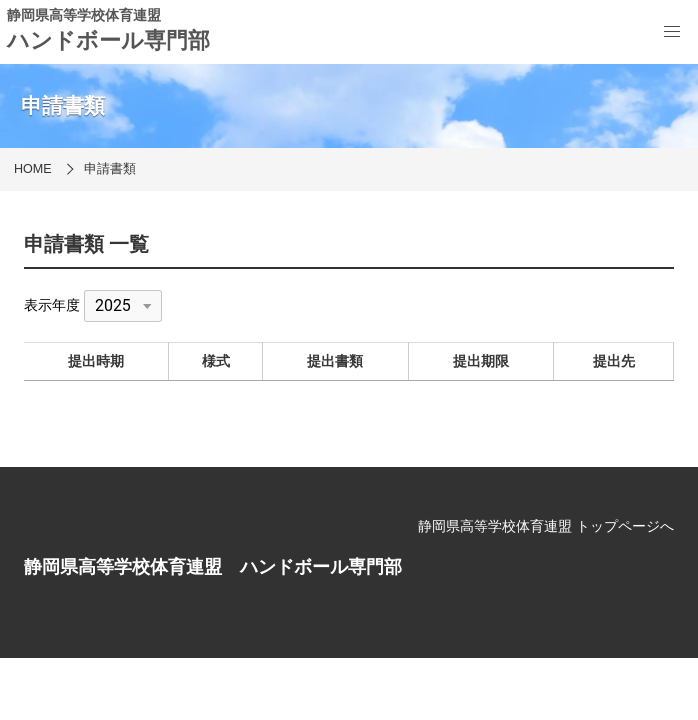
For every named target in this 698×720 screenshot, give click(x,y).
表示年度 (52, 305)
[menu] (672, 32)
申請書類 (110, 169)
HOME (33, 169)
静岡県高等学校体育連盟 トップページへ (546, 526)
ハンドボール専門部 (108, 40)
